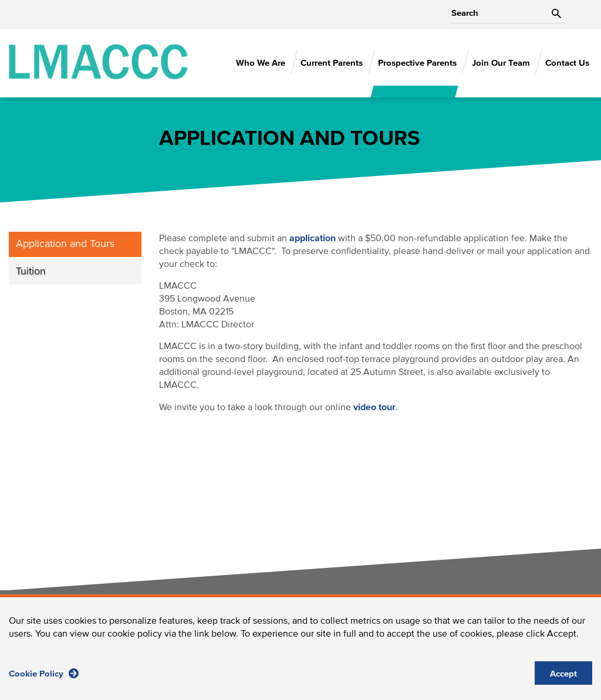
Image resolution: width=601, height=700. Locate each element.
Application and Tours (65, 244)
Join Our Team (501, 63)
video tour (374, 407)
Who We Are (261, 63)
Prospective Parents (417, 63)
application (313, 238)
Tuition (31, 272)
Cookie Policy (44, 681)
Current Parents (332, 63)
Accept (563, 682)
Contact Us (567, 63)
